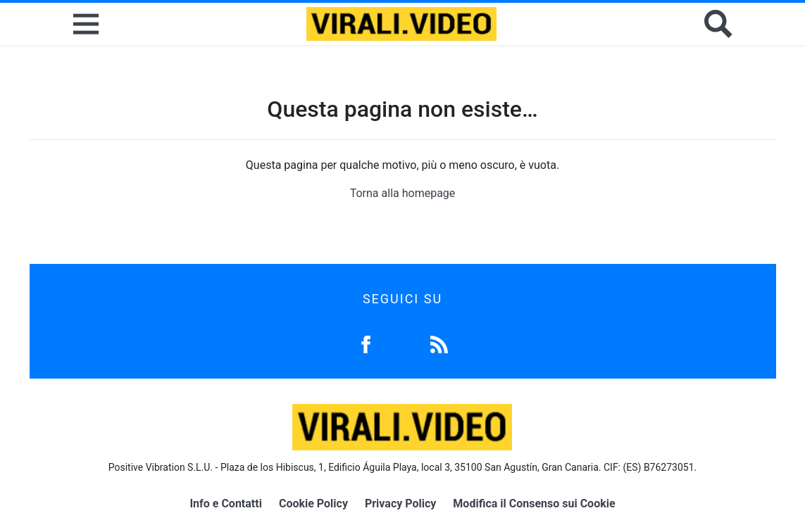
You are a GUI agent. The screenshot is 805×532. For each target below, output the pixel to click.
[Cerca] (718, 24)
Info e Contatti (226, 503)
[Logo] (401, 24)
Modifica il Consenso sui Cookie (534, 503)
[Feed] (439, 343)
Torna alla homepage (403, 193)
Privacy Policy (400, 503)
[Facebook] (366, 343)
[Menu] (86, 24)
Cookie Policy (313, 503)
